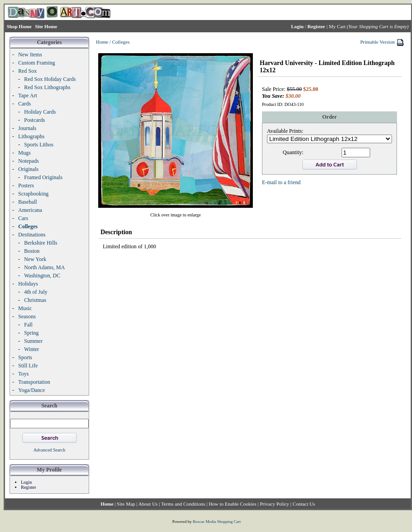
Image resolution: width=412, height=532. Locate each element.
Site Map (126, 504)
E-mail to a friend (281, 182)
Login (26, 482)
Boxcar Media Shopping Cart (217, 522)
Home (102, 42)
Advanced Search (49, 450)
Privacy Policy (274, 504)
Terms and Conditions (183, 504)
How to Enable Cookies (233, 504)
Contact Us (304, 504)
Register (28, 487)
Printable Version (377, 42)
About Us (148, 504)
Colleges (121, 42)
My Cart (337, 26)
